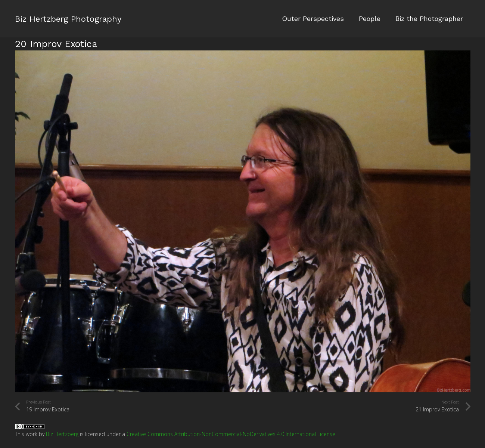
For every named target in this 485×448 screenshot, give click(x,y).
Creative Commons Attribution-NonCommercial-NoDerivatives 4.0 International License (231, 434)
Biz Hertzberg (62, 434)
